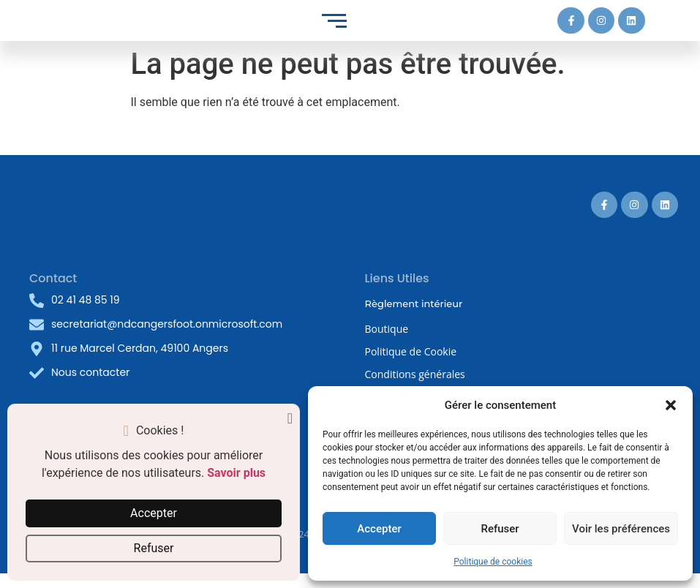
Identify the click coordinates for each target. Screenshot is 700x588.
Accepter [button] (154, 513)
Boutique (387, 329)
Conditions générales (415, 374)
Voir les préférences (621, 529)
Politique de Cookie (411, 351)
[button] (671, 405)
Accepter (379, 529)
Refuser (500, 529)
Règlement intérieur (414, 304)
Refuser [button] (154, 548)
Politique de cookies (493, 562)
